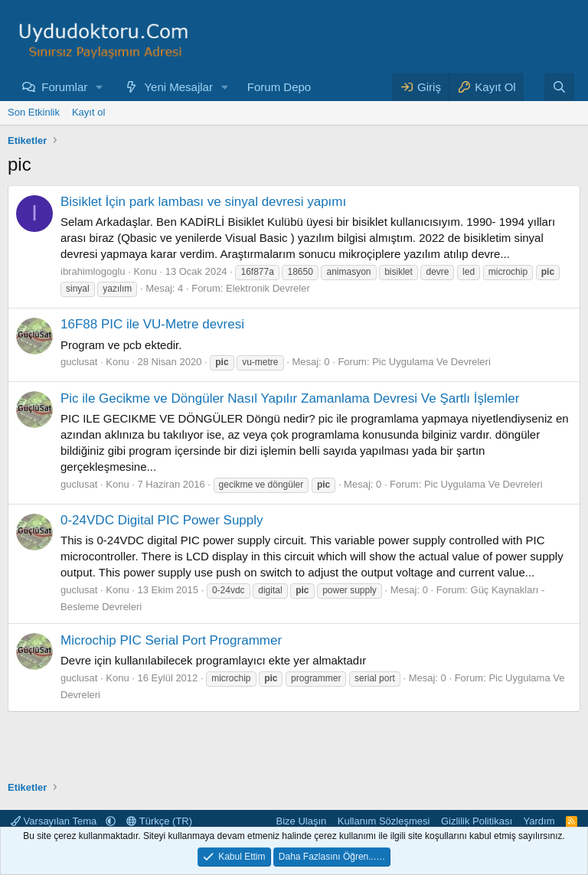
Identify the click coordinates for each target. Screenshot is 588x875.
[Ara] (559, 87)
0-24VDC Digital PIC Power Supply (162, 520)
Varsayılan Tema (55, 821)
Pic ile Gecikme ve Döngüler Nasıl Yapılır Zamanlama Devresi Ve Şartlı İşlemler (290, 398)
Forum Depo (279, 87)
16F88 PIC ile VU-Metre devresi (152, 324)
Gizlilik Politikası (477, 821)
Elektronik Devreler (268, 288)
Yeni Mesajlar (178, 87)
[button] (100, 87)
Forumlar (64, 87)
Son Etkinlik (34, 112)
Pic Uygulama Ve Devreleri (431, 362)
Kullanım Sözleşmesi (384, 821)
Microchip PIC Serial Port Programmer (171, 640)
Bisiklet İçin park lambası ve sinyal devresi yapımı (203, 202)
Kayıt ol (88, 112)
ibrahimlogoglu (93, 271)
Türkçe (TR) (159, 821)
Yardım (539, 821)
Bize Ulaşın (302, 821)
